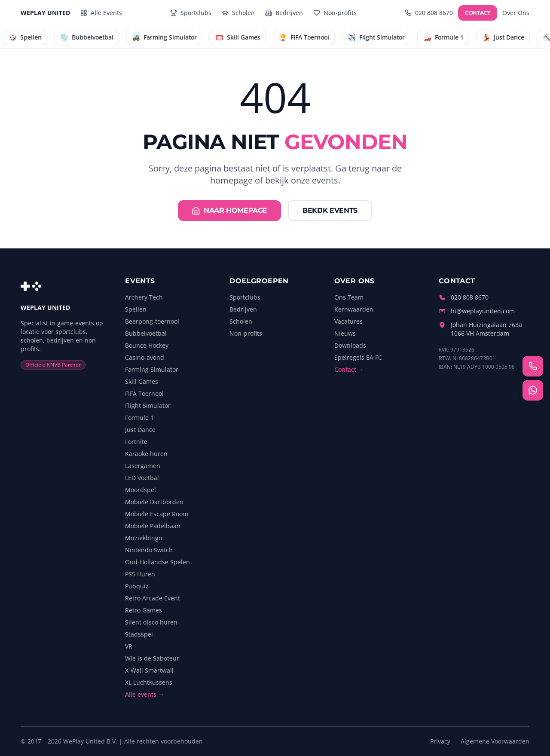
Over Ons (516, 13)
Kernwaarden (354, 309)
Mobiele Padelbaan (153, 526)
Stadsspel (139, 634)
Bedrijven (243, 309)
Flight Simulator (148, 406)
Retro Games (144, 610)
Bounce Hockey (147, 345)
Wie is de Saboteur (152, 658)
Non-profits (246, 333)
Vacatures (348, 321)
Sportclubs (245, 297)
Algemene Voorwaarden (495, 741)
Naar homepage (229, 211)
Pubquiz (137, 586)
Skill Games (142, 381)
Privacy (440, 741)
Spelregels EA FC (358, 357)
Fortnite (136, 442)
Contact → (349, 369)
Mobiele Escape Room (157, 514)
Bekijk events (330, 210)
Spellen (136, 309)
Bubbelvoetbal (146, 333)
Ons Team (349, 297)
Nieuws (345, 333)
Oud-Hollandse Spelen (157, 562)
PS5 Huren (140, 574)
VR (129, 646)
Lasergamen (143, 466)
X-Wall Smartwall (149, 670)
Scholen (241, 321)
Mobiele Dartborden (154, 502)
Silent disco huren (151, 622)
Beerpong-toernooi (152, 321)
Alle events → (145, 694)
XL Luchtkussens (149, 682)
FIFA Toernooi (144, 393)
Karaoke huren (146, 454)
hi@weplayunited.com (483, 311)
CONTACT (478, 13)
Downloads (350, 345)
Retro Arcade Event (153, 598)
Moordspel (141, 490)
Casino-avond (145, 357)
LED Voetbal (142, 478)
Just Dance (140, 430)
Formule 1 (139, 418)
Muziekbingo (144, 538)
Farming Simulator (152, 369)
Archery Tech (144, 297)
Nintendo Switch (149, 550)
